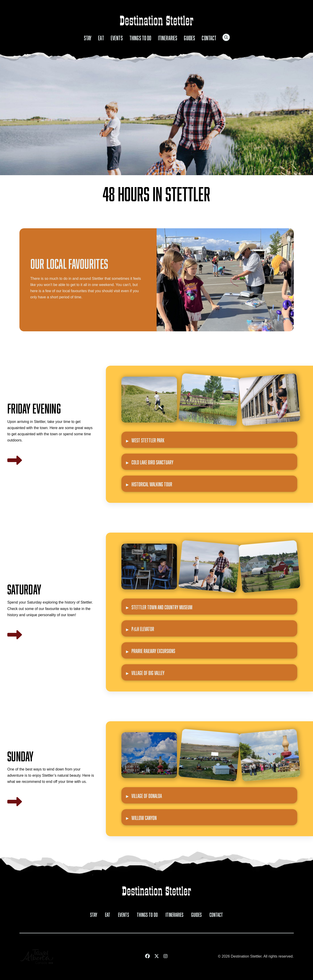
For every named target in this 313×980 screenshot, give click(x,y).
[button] (226, 37)
